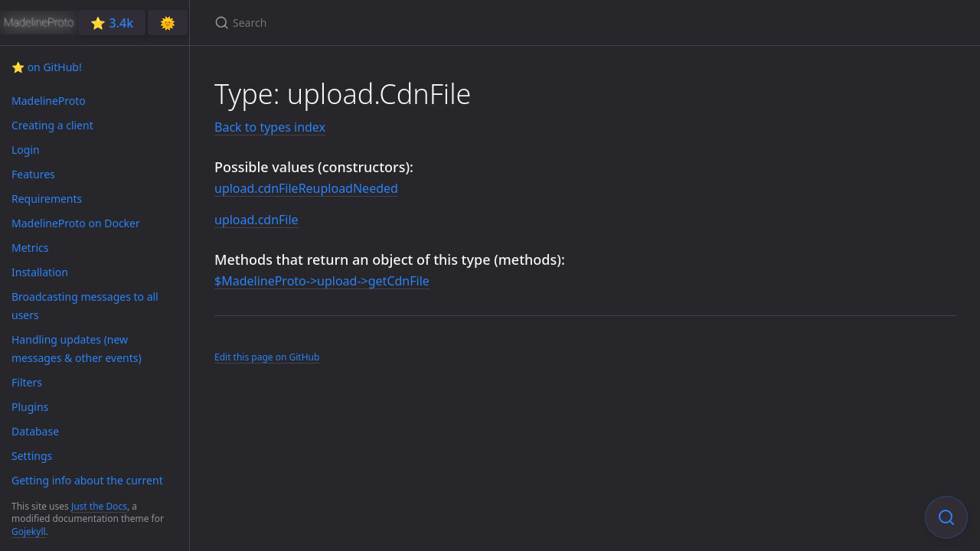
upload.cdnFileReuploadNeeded (306, 188)
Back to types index (270, 127)
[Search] (395, 23)
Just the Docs (99, 506)
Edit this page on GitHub (267, 357)
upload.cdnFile (256, 220)
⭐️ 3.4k (112, 23)
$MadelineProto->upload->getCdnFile (322, 281)
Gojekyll (29, 531)
